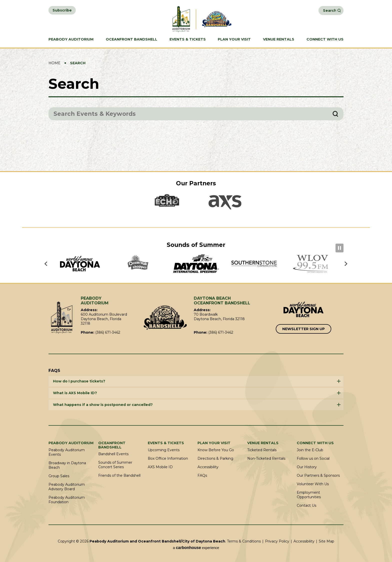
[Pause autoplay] (339, 248)
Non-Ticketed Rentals (266, 458)
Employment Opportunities (309, 495)
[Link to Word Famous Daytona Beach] (303, 310)
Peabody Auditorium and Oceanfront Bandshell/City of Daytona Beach (173, 19)
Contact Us (306, 505)
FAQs (202, 475)
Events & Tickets (188, 39)
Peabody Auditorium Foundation (67, 500)
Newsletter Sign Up (303, 329)
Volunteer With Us (313, 484)
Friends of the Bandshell (119, 475)
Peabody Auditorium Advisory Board (67, 487)
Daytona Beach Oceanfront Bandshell (219, 19)
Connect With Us (325, 39)
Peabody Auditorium (71, 39)
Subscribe (62, 10)
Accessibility (208, 467)
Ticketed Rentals (262, 450)
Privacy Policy (277, 541)
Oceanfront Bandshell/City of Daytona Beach (165, 318)
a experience (196, 548)
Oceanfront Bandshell (131, 39)
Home (54, 63)
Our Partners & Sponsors (318, 475)
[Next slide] (346, 264)
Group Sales (59, 476)
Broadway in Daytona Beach (67, 465)
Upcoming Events (164, 450)
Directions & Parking (215, 458)
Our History (307, 467)
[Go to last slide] (46, 264)
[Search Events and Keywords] (329, 11)
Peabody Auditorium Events (67, 452)
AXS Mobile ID (160, 467)
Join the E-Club (310, 450)
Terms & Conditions (244, 541)
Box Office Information (168, 458)
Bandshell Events (113, 454)
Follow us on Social (313, 458)
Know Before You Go (216, 450)
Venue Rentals (279, 39)
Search (339, 11)
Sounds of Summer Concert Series (115, 465)
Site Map (326, 541)
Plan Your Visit (234, 39)
